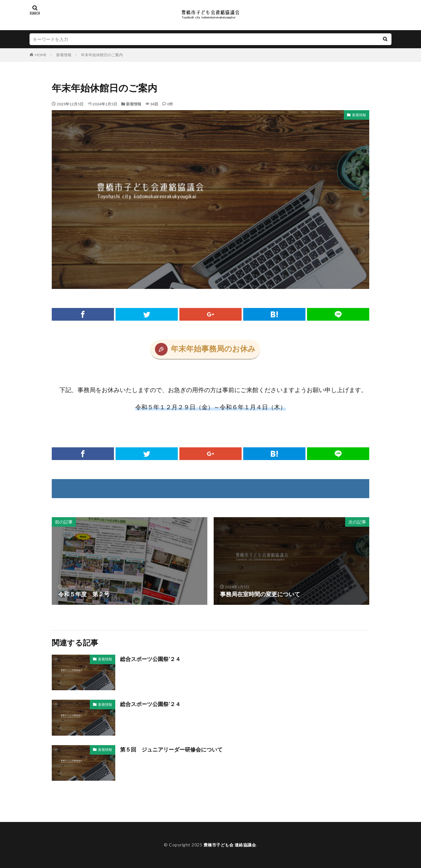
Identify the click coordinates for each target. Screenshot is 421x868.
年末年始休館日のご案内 (102, 55)
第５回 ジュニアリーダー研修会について (174, 749)
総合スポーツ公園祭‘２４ (152, 659)
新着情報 (64, 55)
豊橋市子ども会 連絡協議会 (230, 845)
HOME (41, 55)
